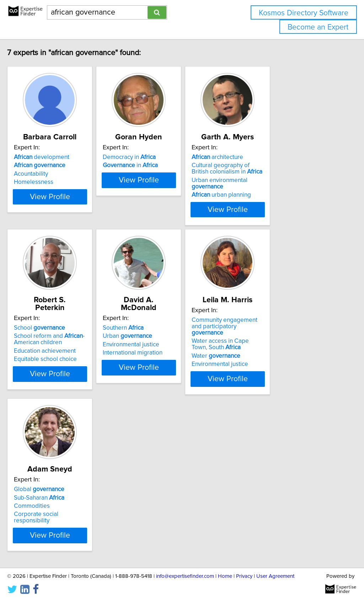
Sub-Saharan (54, 491)
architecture (268, 157)
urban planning (272, 188)
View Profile (74, 209)
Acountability (46, 174)
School (54, 320)
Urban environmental (287, 180)
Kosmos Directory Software (304, 13)
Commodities (47, 500)
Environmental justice (164, 337)
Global (54, 483)
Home (225, 576)
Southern (156, 320)
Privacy (244, 576)
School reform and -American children (64, 331)
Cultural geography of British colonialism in (280, 169)
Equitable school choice (60, 351)
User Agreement (275, 576)
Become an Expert (318, 27)
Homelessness (49, 182)
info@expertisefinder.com (185, 576)
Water (266, 350)
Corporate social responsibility (69, 508)
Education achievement (60, 343)
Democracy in (162, 157)
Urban (160, 328)
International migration (165, 345)
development (57, 157)
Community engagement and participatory (281, 323)
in (163, 165)
